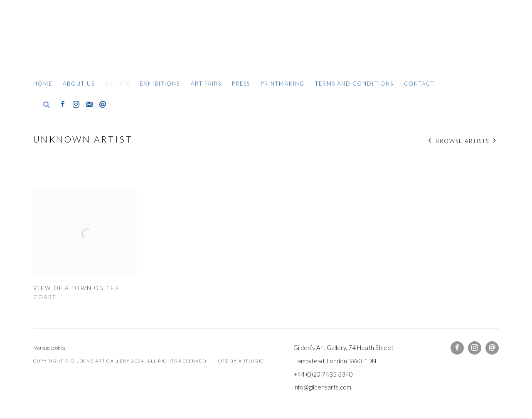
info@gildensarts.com (322, 387)
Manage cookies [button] (49, 348)
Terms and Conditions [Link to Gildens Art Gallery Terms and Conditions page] (354, 84)
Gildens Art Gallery (58, 41)
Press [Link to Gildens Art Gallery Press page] (241, 84)
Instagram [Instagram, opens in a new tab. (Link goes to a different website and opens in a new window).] (76, 105)
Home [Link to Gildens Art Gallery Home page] (43, 84)
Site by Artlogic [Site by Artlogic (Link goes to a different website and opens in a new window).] (241, 361)
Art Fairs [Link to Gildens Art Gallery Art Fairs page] (206, 84)
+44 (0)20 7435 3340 (323, 374)
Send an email (103, 105)
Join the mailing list (89, 105)
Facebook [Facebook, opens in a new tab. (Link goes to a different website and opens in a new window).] (63, 105)
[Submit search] (47, 104)
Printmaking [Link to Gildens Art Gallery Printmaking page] (283, 84)
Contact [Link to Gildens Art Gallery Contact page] (419, 84)
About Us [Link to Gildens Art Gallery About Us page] (79, 84)
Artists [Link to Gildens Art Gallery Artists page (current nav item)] (117, 84)
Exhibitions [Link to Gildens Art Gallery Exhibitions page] (160, 84)
